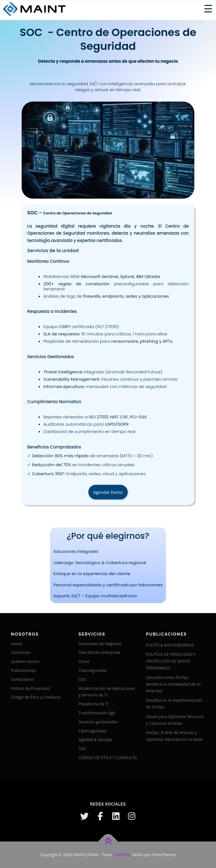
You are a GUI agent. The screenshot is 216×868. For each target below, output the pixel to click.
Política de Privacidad (30, 688)
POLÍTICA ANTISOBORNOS (170, 645)
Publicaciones (23, 670)
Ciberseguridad (92, 670)
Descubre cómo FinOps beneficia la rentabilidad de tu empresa (173, 684)
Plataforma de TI (94, 704)
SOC (82, 679)
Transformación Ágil (97, 713)
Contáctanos (22, 679)
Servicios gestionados (98, 722)
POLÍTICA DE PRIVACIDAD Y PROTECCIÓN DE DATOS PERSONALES (171, 661)
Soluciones (21, 652)
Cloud (84, 661)
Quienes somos (25, 661)
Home (17, 644)
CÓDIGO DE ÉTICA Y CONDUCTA (108, 758)
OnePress (122, 855)
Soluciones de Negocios (100, 644)
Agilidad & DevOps (95, 740)
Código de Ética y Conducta (36, 697)
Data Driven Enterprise (99, 652)
